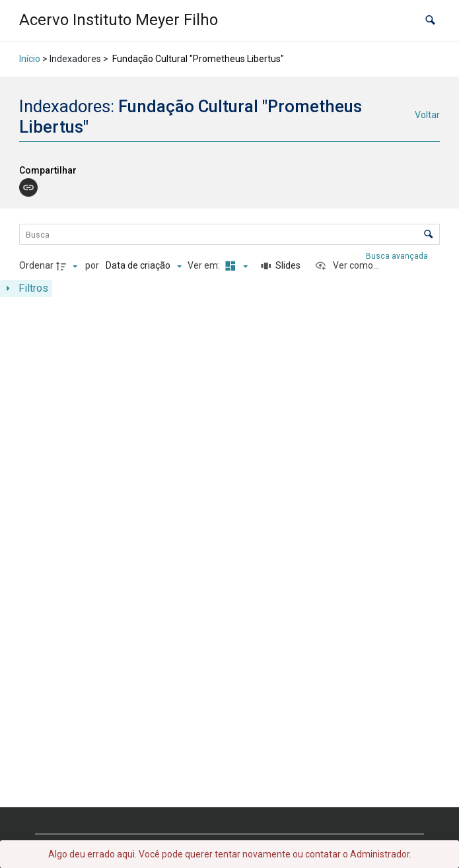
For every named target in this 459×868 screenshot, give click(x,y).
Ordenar (36, 265)
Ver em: (205, 265)
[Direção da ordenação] (69, 266)
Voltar (427, 115)
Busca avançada (398, 256)
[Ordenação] (144, 266)
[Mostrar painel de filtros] (26, 288)
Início (30, 59)
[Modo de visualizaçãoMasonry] (234, 266)
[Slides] (281, 266)
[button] (430, 20)
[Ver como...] (347, 266)
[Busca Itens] (229, 234)
